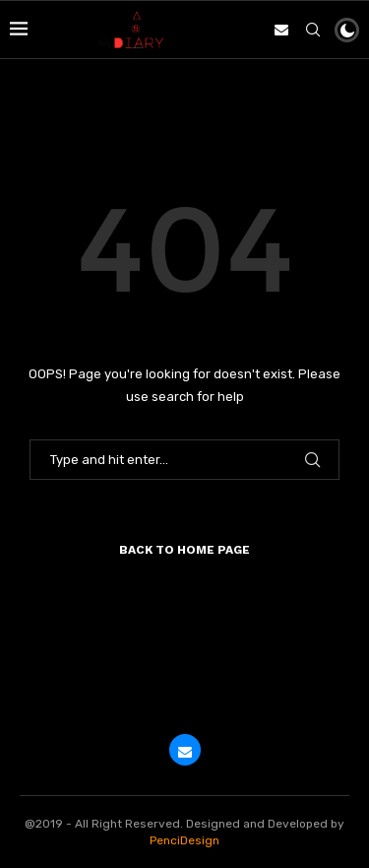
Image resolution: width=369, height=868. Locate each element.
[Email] (281, 30)
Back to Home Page (184, 550)
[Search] (313, 30)
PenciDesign (184, 840)
